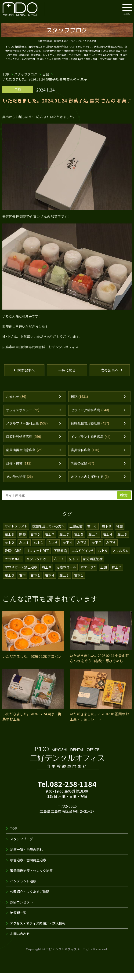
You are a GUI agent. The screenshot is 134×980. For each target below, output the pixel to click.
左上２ (10, 549)
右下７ (59, 566)
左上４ (93, 541)
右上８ (47, 574)
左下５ (82, 549)
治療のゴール (66, 574)
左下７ (97, 549)
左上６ (122, 541)
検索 (124, 502)
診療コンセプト (22, 909)
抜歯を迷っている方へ (49, 533)
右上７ (50, 541)
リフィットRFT (38, 558)
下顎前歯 (60, 558)
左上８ (10, 541)
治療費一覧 (18, 920)
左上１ (24, 549)
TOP (6, 74)
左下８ (74, 566)
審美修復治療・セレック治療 (31, 878)
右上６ (53, 549)
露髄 (22, 541)
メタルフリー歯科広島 (27, 430)
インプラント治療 (23, 888)
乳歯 (120, 533)
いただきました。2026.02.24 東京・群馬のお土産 (33, 724)
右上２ (117, 574)
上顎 (104, 574)
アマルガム (121, 558)
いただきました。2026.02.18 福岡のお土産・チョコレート (100, 724)
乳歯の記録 (83, 470)
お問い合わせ (20, 941)
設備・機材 (19, 470)
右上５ (103, 558)
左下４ (68, 549)
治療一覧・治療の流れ (26, 856)
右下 (22, 582)
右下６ (92, 533)
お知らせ (16, 404)
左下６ (111, 549)
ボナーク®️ (89, 574)
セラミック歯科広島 (90, 417)
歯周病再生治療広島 (24, 457)
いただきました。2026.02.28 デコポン (33, 663)
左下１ (79, 582)
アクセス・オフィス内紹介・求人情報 (38, 930)
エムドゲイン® (83, 558)
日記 (46, 74)
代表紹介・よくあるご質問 (30, 899)
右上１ (39, 549)
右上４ (108, 541)
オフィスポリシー (23, 417)
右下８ (107, 533)
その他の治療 (19, 484)
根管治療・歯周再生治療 (28, 867)
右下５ (35, 541)
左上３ (64, 582)
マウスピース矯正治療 (21, 574)
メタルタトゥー (38, 566)
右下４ (50, 582)
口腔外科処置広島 (24, 444)
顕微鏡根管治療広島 (90, 430)
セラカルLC (13, 566)
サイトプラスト (16, 533)
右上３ (10, 582)
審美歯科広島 (85, 457)
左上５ (79, 541)
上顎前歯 (76, 533)
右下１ (35, 582)
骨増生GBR (13, 558)
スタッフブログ (26, 74)
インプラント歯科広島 (91, 444)
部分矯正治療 (93, 566)
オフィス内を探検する (90, 484)
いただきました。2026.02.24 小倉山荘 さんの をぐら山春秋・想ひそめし (100, 665)
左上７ (64, 541)
